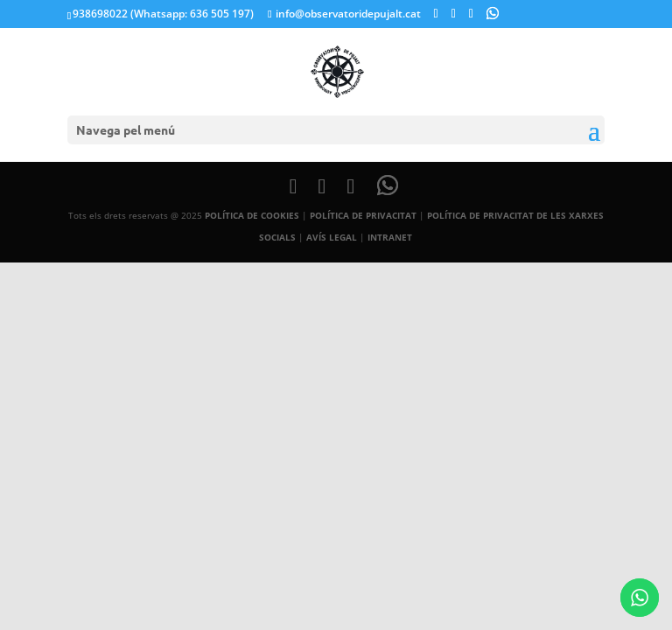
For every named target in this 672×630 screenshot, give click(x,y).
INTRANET (390, 237)
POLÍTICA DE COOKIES (252, 215)
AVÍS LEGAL (332, 237)
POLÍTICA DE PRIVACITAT (363, 215)
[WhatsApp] (493, 13)
